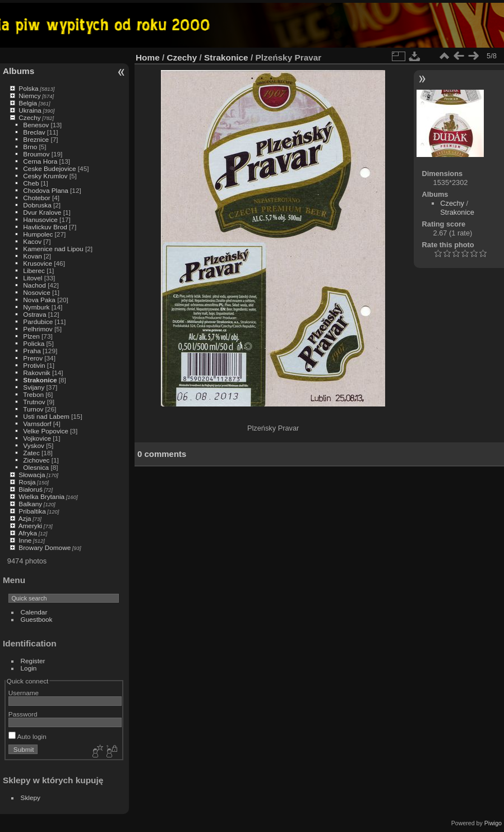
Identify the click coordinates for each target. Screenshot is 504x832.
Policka (34, 343)
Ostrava (34, 314)
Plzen (31, 336)
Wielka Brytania (41, 496)
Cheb (31, 183)
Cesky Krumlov (45, 176)
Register (33, 661)
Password (23, 714)
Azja (25, 518)
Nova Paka (39, 300)
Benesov (36, 125)
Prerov (33, 358)
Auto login (27, 736)
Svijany (34, 387)
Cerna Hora (40, 161)
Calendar (34, 612)
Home (148, 57)
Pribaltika (32, 511)
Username (24, 693)
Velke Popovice (45, 431)
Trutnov (34, 402)
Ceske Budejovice (49, 168)
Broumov (36, 154)
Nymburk (36, 307)
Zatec (31, 453)
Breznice (36, 139)
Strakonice (40, 380)
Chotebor (36, 198)
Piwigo (493, 823)
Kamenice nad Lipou (53, 249)
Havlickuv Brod (45, 227)
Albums (19, 71)
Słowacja (32, 475)
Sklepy (31, 798)
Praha (32, 351)
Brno (30, 147)
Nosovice (36, 292)
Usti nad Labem (46, 416)
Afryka (28, 533)
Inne (25, 540)
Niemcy (29, 96)
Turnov (33, 409)
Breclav (34, 132)
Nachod (34, 285)
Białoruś (31, 489)
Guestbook (37, 619)
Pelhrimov (38, 329)
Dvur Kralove (42, 212)
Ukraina (30, 110)
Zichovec (36, 460)
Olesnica (36, 467)
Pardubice (38, 322)
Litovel (33, 278)
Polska (28, 88)
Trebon (33, 394)
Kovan (32, 256)
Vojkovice (37, 438)
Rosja (27, 482)
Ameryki (31, 526)
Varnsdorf (37, 424)
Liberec (34, 271)
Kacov (32, 241)
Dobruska (37, 205)
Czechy (29, 117)
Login (29, 668)
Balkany (30, 504)
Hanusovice (40, 219)
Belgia (28, 103)
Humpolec (38, 234)
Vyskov (34, 445)
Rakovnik (36, 373)
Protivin (34, 365)
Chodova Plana (45, 190)
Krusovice (38, 263)
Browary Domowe (45, 547)
